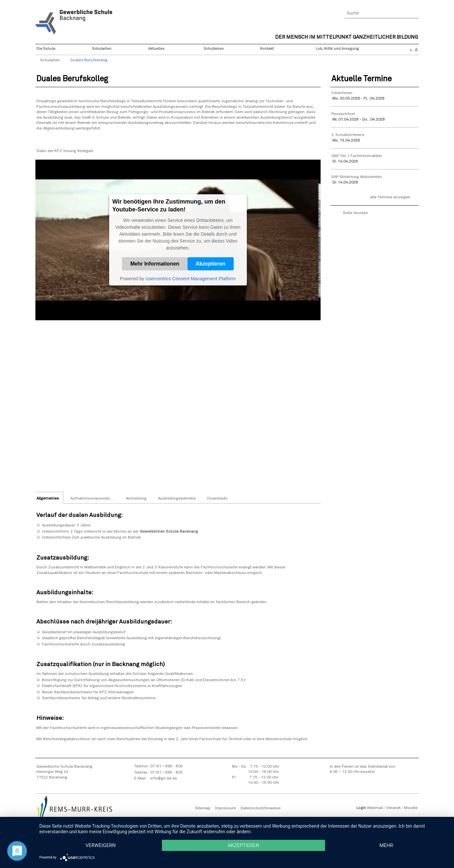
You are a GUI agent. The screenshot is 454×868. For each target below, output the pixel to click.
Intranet (394, 808)
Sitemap (203, 808)
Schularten (102, 49)
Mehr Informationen (155, 264)
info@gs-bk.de (164, 779)
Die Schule (46, 49)
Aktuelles (156, 49)
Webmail (375, 808)
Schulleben (214, 49)
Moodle (411, 808)
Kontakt (267, 49)
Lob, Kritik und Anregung (337, 49)
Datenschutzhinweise (261, 808)
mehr (386, 845)
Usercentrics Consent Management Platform (191, 279)
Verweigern (101, 845)
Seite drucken (355, 213)
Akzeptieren (211, 264)
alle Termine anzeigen (390, 197)
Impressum (226, 808)
